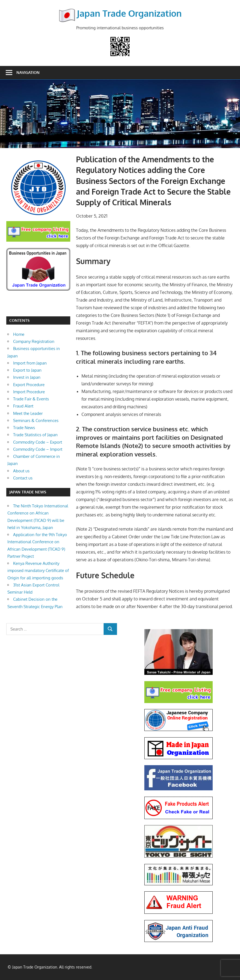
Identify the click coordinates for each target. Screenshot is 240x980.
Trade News (24, 428)
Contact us (23, 478)
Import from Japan (30, 363)
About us (21, 471)
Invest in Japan (27, 377)
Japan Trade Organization (129, 13)
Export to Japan (27, 370)
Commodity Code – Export (38, 442)
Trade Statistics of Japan (35, 435)
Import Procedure (29, 392)
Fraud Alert (23, 406)
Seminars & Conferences (36, 420)
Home (19, 334)
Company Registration (34, 341)
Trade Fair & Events (31, 399)
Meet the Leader (28, 413)
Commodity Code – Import (38, 449)
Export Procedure (29, 385)
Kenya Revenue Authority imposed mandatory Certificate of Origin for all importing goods (38, 571)
